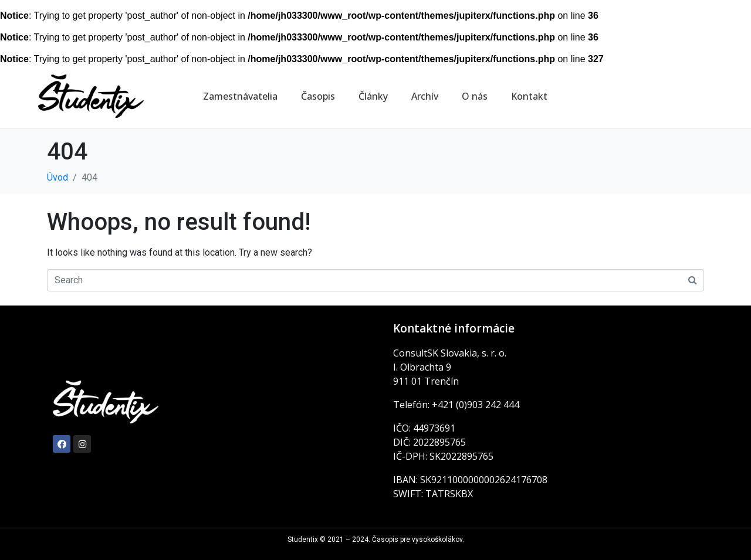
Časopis (318, 96)
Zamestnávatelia (240, 96)
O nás (475, 96)
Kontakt (529, 96)
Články (373, 96)
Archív (425, 96)
